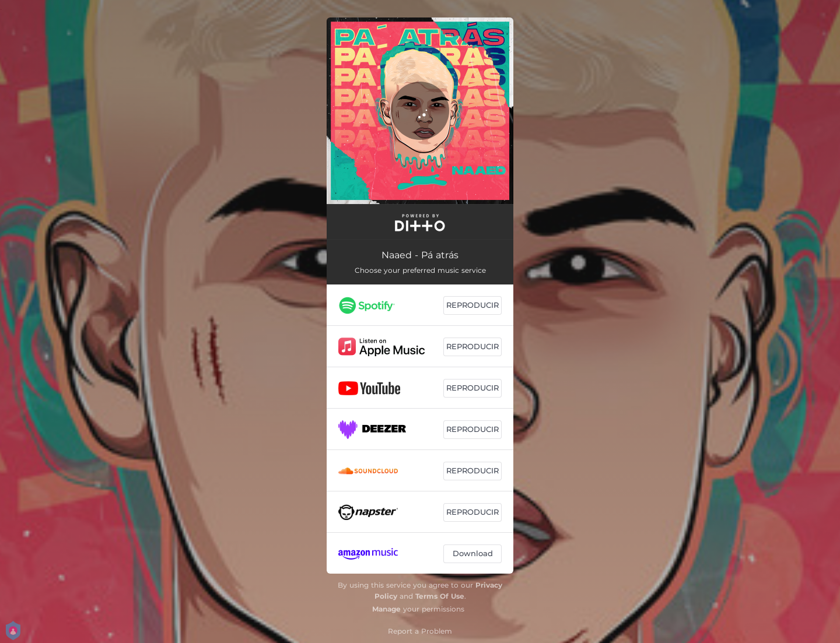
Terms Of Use (440, 596)
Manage (386, 609)
